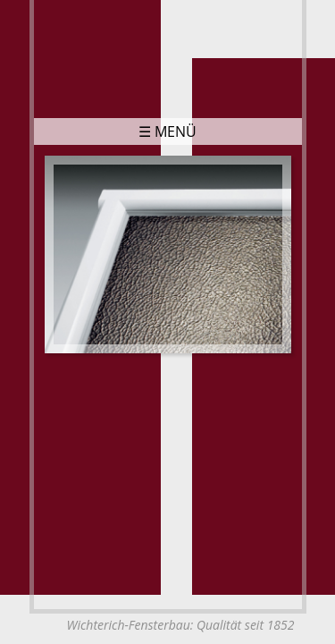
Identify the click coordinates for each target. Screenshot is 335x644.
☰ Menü (167, 131)
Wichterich (168, 55)
